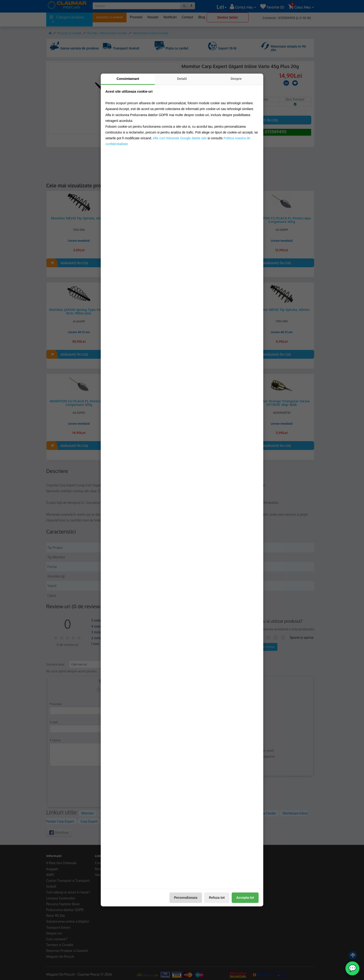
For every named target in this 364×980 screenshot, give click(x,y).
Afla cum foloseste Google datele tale (180, 138)
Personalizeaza (186, 898)
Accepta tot (245, 898)
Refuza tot (217, 898)
